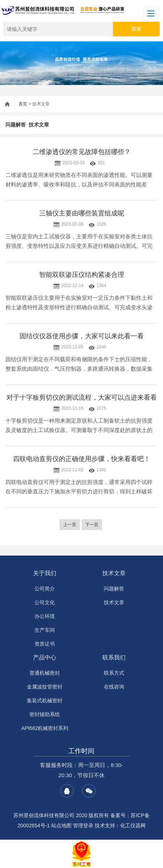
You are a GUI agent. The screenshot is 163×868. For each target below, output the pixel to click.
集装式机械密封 (45, 701)
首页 (23, 104)
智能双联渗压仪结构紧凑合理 (82, 275)
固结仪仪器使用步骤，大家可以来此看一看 (82, 336)
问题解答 (16, 125)
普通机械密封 (45, 673)
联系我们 (114, 657)
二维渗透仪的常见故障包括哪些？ (82, 152)
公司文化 (45, 602)
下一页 (92, 525)
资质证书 (45, 644)
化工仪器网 (133, 825)
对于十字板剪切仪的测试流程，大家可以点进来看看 (82, 397)
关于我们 (45, 573)
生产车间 (45, 630)
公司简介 (45, 589)
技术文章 (39, 125)
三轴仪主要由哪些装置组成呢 (82, 213)
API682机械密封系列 (45, 728)
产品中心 (45, 657)
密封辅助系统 (45, 714)
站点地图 (61, 825)
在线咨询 (114, 687)
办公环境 (45, 616)
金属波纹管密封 (45, 687)
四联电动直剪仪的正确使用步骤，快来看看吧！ (82, 459)
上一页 (70, 525)
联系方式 (114, 673)
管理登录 (83, 825)
